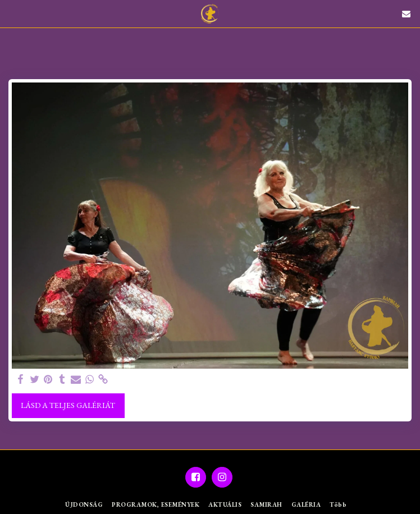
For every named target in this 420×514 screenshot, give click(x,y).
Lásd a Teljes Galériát (68, 405)
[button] (12, 13)
